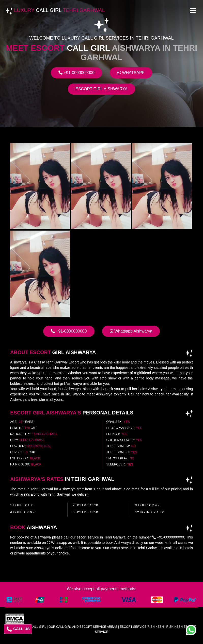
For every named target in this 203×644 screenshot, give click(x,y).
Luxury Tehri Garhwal (59, 10)
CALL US (18, 629)
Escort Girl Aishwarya (101, 89)
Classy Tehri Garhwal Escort (56, 362)
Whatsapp (131, 73)
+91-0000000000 (76, 73)
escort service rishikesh (142, 627)
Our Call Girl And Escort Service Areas (83, 627)
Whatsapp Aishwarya (131, 331)
